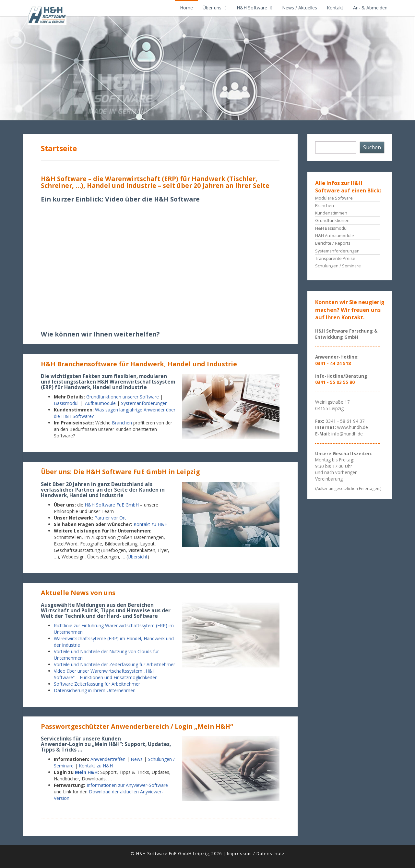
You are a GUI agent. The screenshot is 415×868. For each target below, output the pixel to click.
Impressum (239, 853)
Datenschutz (271, 853)
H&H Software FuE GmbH (112, 505)
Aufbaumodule (100, 403)
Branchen (122, 423)
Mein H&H (86, 772)
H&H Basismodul (331, 228)
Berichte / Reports (333, 243)
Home (186, 8)
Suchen (372, 147)
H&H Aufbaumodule (335, 236)
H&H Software (252, 8)
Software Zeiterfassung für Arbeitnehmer (97, 684)
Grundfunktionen (332, 220)
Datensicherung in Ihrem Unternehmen (95, 690)
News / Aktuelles (300, 8)
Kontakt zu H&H (151, 524)
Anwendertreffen (108, 759)
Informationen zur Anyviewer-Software (127, 785)
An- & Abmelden (370, 8)
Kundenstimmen (331, 213)
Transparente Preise (335, 258)
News (137, 759)
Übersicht (138, 557)
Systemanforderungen (145, 403)
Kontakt (335, 8)
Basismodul (66, 403)
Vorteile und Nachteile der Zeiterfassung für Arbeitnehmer (114, 664)
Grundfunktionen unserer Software (123, 397)
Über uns (212, 8)
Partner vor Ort (110, 518)
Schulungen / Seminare (338, 266)
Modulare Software (334, 198)
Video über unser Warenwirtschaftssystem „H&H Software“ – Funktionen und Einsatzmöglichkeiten (106, 674)
